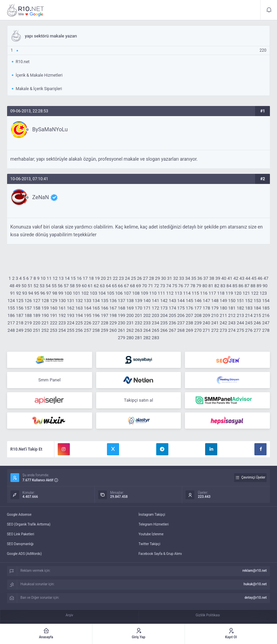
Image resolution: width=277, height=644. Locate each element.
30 (163, 278)
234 (156, 323)
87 (247, 286)
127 (37, 301)
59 (78, 286)
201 (139, 315)
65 (115, 286)
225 (79, 323)
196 (96, 315)
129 (54, 301)
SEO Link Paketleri (21, 534)
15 (73, 278)
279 (121, 338)
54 (48, 286)
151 (240, 301)
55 (54, 286)
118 (221, 293)
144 (181, 301)
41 (230, 278)
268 (181, 330)
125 (20, 301)
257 (88, 330)
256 (79, 330)
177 (198, 308)
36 (200, 278)
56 (60, 286)
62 (96, 286)
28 (152, 278)
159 (45, 308)
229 (113, 323)
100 (68, 293)
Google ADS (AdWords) (24, 554)
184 (257, 308)
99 (61, 293)
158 (37, 308)
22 (116, 278)
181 (232, 308)
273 (223, 330)
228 (105, 323)
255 (71, 330)
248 (11, 330)
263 (139, 330)
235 (164, 323)
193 (71, 315)
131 (71, 301)
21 (109, 278)
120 (238, 293)
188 (28, 315)
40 (224, 278)
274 (232, 330)
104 (102, 293)
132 (79, 301)
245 (249, 323)
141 (156, 301)
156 (20, 308)
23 (121, 278)
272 (215, 330)
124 (11, 301)
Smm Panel (49, 380)
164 (88, 308)
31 (170, 278)
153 (257, 301)
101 (77, 293)
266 (164, 330)
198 (113, 315)
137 (121, 301)
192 (62, 315)
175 (181, 308)
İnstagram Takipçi (152, 515)
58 (72, 286)
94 (31, 293)
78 (193, 286)
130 (62, 301)
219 (28, 323)
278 (266, 330)
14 (67, 278)
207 (189, 315)
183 (249, 308)
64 (108, 286)
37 (206, 278)
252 (45, 330)
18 (91, 278)
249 (20, 330)
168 (121, 308)
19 (97, 278)
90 (265, 286)
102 (85, 293)
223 (62, 323)
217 (11, 323)
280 (130, 338)
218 (20, 323)
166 (105, 308)
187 (20, 315)
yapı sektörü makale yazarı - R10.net (26, 10)
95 (37, 293)
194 (79, 315)
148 (215, 301)
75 (175, 286)
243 (232, 323)
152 (249, 301)
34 (188, 278)
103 (93, 293)
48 (12, 286)
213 (240, 315)
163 (79, 308)
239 (198, 323)
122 (255, 293)
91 (13, 293)
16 (79, 278)
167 (113, 308)
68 (132, 286)
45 (254, 278)
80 (205, 286)
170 (139, 308)
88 (253, 286)
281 (139, 338)
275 (240, 330)
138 (130, 301)
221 (45, 323)
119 (229, 293)
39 (218, 278)
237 (181, 323)
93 (25, 293)
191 (54, 315)
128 (45, 301)
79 (199, 286)
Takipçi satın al (138, 400)
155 (11, 308)
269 (189, 330)
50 (24, 286)
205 (172, 315)
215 (257, 315)
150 (232, 301)
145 (189, 301)
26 (140, 278)
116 (204, 293)
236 (172, 323)
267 (172, 330)
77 (187, 286)
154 (266, 301)
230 (121, 323)
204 (164, 315)
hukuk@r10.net (255, 584)
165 (96, 308)
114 (187, 293)
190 (45, 315)
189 (37, 315)
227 (96, 323)
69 (138, 286)
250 (28, 330)
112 (170, 293)
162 (71, 308)
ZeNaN (41, 197)
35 (194, 278)
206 (181, 315)
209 (206, 315)
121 (246, 293)
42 (236, 278)
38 (212, 278)
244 (240, 323)
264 (147, 330)
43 (242, 278)
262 (130, 330)
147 (206, 301)
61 (90, 286)
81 (211, 286)
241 (215, 323)
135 (105, 301)
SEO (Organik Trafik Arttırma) (29, 524)
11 (49, 278)
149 (223, 301)
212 (232, 315)
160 (54, 308)
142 (164, 301)
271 (206, 330)
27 (146, 278)
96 (43, 293)
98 (55, 293)
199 (121, 315)
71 (151, 286)
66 (121, 286)
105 (110, 293)
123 (263, 293)
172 (156, 308)
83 (223, 286)
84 (229, 286)
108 (136, 293)
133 (88, 301)
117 (212, 293)
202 (147, 315)
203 (156, 315)
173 (164, 308)
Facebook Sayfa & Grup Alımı (160, 554)
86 (241, 286)
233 (147, 323)
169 (130, 308)
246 (257, 323)
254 (62, 330)
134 (96, 301)
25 (133, 278)
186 (11, 315)
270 (198, 330)
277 (257, 330)
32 (176, 278)
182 (240, 308)
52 (36, 286)
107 (128, 293)
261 (121, 330)
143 (172, 301)
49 (18, 286)
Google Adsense (19, 515)
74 (169, 286)
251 (37, 330)
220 (37, 323)
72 (157, 286)
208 (198, 315)
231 (130, 323)
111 (161, 293)
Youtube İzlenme (151, 534)
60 (84, 286)
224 (71, 323)
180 (223, 308)
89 (259, 286)
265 (156, 330)
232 (139, 323)
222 (54, 323)
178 (206, 308)
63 (102, 286)
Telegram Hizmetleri (154, 524)
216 (266, 315)
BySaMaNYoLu (50, 130)
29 (158, 278)
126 (28, 301)
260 (113, 330)
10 (43, 278)
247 (266, 323)
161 (62, 308)
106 (119, 293)
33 (182, 278)
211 (223, 315)
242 (223, 323)
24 (127, 278)
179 (215, 308)
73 (163, 286)
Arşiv (70, 615)
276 (249, 330)
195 (88, 315)
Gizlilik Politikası (208, 615)
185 (266, 308)
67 (126, 286)
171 (147, 308)
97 (49, 293)
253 (54, 330)
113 (178, 293)
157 (28, 308)
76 (181, 286)
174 (172, 308)
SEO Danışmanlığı (20, 544)
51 (30, 286)
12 (55, 278)
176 (189, 308)
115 (195, 293)
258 (96, 330)
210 (215, 315)
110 (153, 293)
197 (105, 315)
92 (19, 293)
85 (235, 286)
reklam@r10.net (254, 571)
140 (147, 301)
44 (248, 278)
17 (85, 278)
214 (249, 315)
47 (266, 278)
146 (198, 301)
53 (42, 286)
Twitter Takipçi (150, 544)
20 (103, 278)
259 (105, 330)
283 (156, 338)
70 (145, 286)
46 (260, 278)
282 (147, 338)
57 (66, 286)
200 (130, 315)
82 (217, 286)
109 (144, 293)
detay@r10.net (256, 598)
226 (88, 323)
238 (189, 323)
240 (206, 323)
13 (61, 278)
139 (139, 301)
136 (113, 301)
